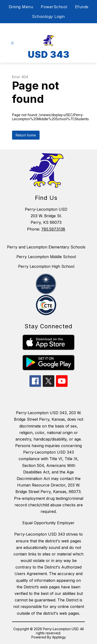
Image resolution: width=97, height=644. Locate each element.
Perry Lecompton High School (46, 266)
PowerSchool (54, 7)
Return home (26, 135)
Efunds (82, 7)
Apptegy (59, 637)
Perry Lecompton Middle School (46, 257)
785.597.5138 (53, 229)
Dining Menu (21, 7)
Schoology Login (48, 16)
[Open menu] (12, 43)
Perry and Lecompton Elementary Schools (46, 247)
